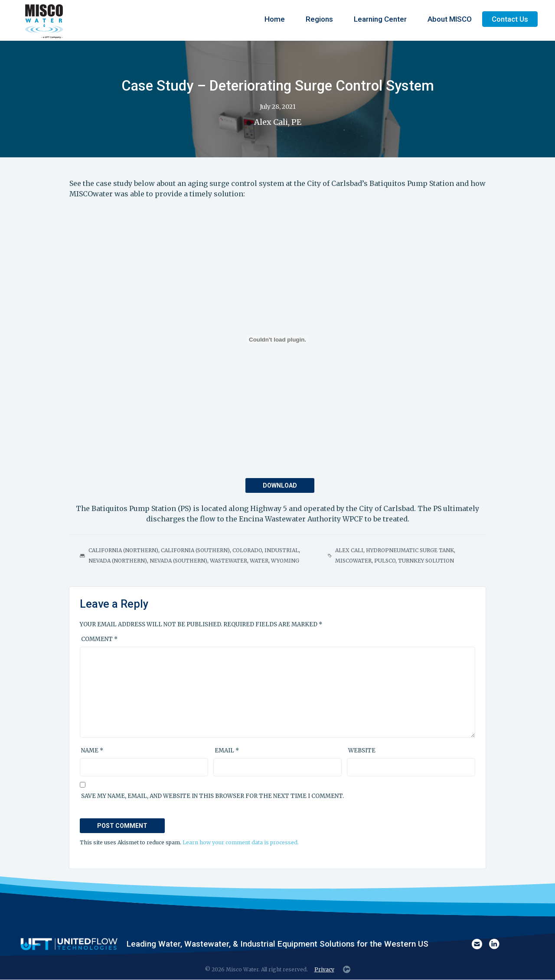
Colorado (247, 550)
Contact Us (510, 19)
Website (362, 750)
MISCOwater (353, 561)
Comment (99, 639)
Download (280, 485)
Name (92, 750)
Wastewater (229, 561)
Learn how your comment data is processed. (241, 842)
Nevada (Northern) (118, 561)
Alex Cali (349, 550)
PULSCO (385, 561)
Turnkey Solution (426, 561)
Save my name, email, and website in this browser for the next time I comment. (212, 796)
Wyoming (285, 561)
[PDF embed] (277, 339)
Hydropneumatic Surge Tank (410, 550)
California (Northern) (123, 550)
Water (259, 561)
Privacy (324, 969)
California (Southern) (195, 550)
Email (227, 750)
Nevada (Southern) (178, 561)
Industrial (282, 550)
